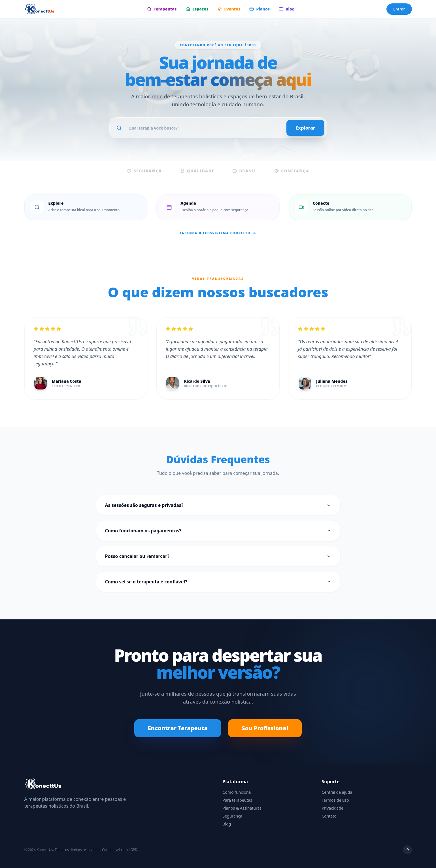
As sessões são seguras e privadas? (218, 505)
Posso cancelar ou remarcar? (218, 556)
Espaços (197, 9)
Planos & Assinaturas (242, 808)
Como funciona (237, 792)
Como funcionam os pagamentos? (218, 531)
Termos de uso (335, 800)
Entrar (399, 9)
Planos (260, 9)
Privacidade (333, 808)
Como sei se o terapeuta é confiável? (218, 582)
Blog (287, 9)
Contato (329, 816)
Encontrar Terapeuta (178, 728)
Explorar (305, 128)
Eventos (229, 9)
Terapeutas (162, 9)
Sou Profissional (265, 728)
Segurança (232, 816)
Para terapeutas (237, 800)
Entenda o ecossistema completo (218, 233)
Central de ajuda (337, 792)
